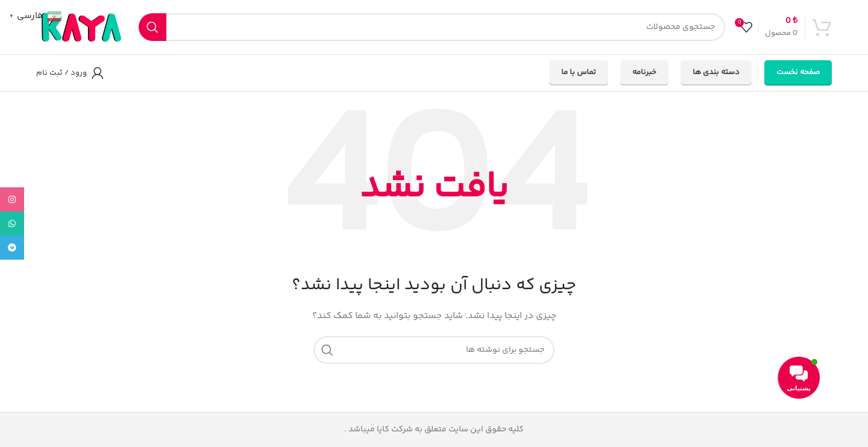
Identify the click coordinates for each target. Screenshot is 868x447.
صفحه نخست (798, 72)
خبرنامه (644, 72)
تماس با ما (579, 72)
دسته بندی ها (716, 72)
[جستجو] (432, 27)
